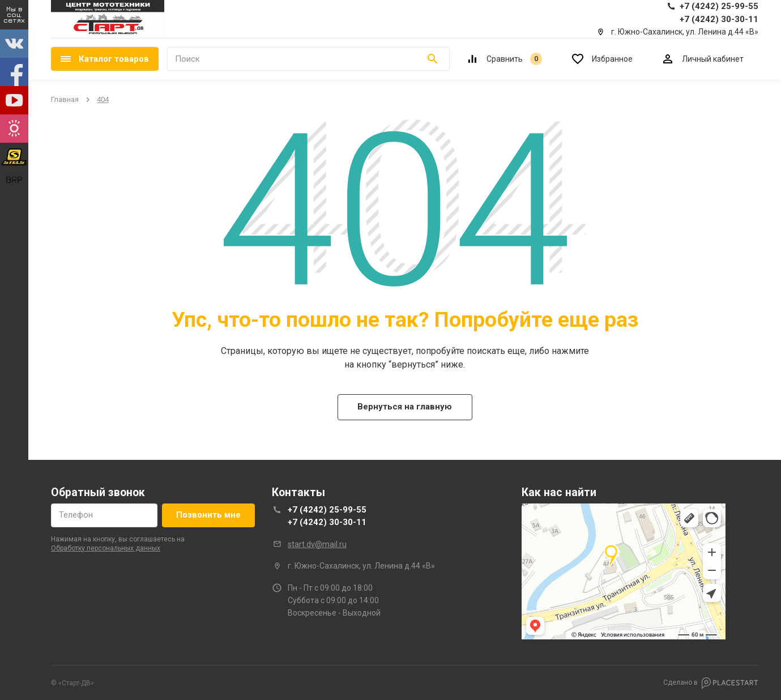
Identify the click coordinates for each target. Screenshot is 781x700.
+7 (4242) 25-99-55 (327, 510)
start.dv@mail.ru (317, 544)
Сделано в (711, 683)
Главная (65, 99)
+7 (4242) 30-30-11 (327, 522)
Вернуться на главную (405, 407)
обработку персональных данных (106, 548)
